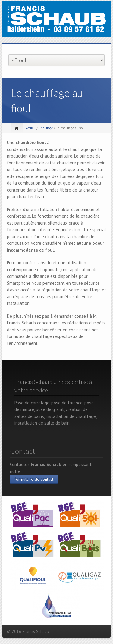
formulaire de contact (34, 479)
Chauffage (46, 128)
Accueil (31, 128)
